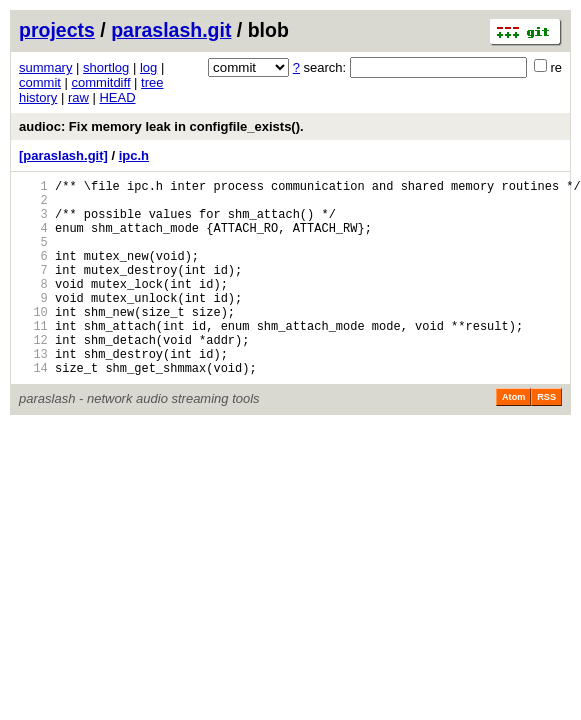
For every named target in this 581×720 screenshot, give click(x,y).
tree (152, 82)
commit (40, 82)
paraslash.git (171, 30)
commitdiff (101, 82)
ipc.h (134, 155)
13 (33, 392)
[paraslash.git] (63, 155)
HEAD (117, 97)
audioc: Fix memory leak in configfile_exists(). (161, 126)
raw (78, 97)
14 (33, 409)
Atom (513, 439)
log (148, 67)
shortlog (106, 67)
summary (45, 67)
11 (33, 358)
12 (33, 375)
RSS (546, 439)
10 (33, 341)
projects (57, 30)
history (38, 97)
